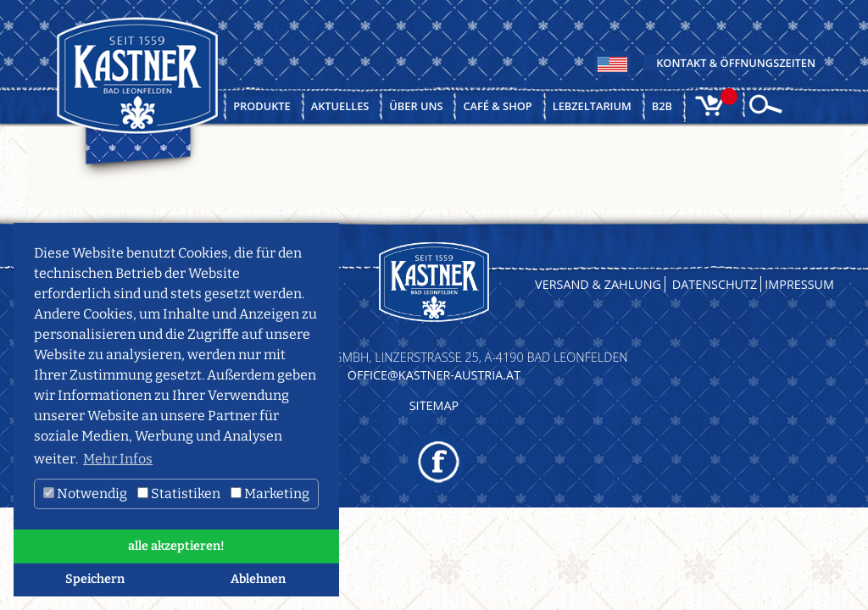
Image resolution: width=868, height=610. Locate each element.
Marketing (270, 494)
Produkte (262, 106)
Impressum (799, 284)
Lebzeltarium (592, 106)
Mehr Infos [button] (118, 459)
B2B (662, 106)
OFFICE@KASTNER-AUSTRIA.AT (434, 375)
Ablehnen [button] (258, 579)
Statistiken (179, 494)
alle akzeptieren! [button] (176, 546)
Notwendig (85, 494)
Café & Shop (497, 106)
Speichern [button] (95, 579)
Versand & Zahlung (598, 284)
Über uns (416, 106)
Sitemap (434, 405)
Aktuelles (340, 106)
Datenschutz (715, 284)
